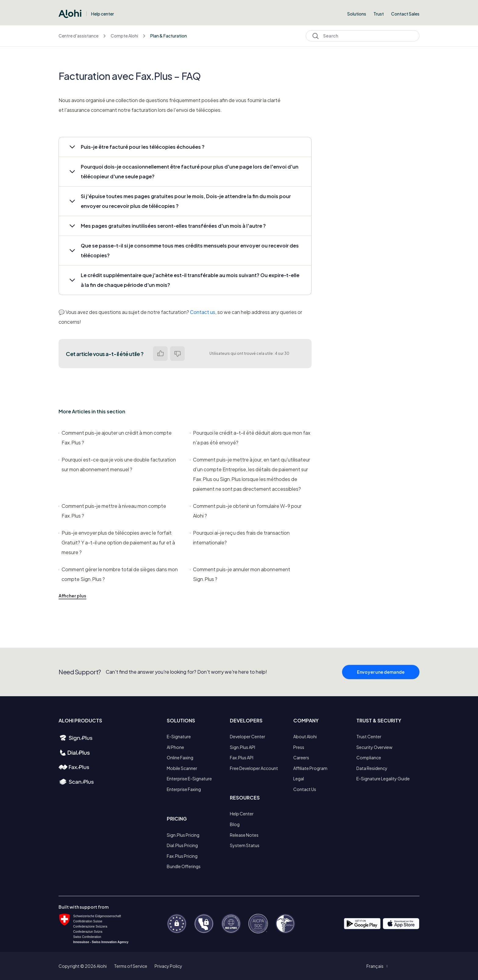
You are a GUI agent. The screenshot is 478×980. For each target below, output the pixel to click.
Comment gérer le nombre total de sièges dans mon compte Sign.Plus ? (118, 574)
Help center (103, 14)
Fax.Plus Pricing (182, 856)
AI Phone (175, 747)
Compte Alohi (124, 36)
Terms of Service (131, 966)
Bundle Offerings (184, 866)
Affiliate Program (310, 768)
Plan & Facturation (169, 36)
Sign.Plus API (243, 747)
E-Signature (179, 736)
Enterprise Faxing (184, 789)
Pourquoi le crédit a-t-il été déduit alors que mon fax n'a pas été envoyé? (250, 438)
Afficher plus (72, 596)
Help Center (242, 814)
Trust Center (369, 736)
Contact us (203, 312)
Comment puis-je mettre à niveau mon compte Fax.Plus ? (112, 511)
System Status (245, 845)
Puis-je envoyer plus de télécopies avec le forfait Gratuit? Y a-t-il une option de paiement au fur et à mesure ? (117, 542)
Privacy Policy (168, 966)
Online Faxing (180, 757)
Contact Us (305, 789)
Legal (299, 779)
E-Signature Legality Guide (383, 779)
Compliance (369, 757)
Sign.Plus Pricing (183, 835)
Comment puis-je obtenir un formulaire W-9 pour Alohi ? (246, 511)
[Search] (363, 36)
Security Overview (374, 747)
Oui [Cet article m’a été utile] (160, 354)
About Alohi (305, 736)
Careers (301, 757)
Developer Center (248, 736)
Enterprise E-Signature (189, 779)
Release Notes (244, 835)
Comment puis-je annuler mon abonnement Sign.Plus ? (240, 574)
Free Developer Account (254, 768)
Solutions (357, 14)
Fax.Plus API (242, 757)
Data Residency (372, 768)
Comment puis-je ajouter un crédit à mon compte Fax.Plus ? (115, 438)
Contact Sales (405, 14)
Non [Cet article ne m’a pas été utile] (177, 354)
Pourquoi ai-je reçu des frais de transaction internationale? (240, 538)
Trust (379, 14)
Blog (235, 824)
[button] (185, 147)
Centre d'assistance (78, 36)
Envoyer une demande (381, 685)
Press (299, 747)
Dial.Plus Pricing (182, 845)
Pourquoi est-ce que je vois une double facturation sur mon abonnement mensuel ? (117, 464)
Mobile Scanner (182, 768)
